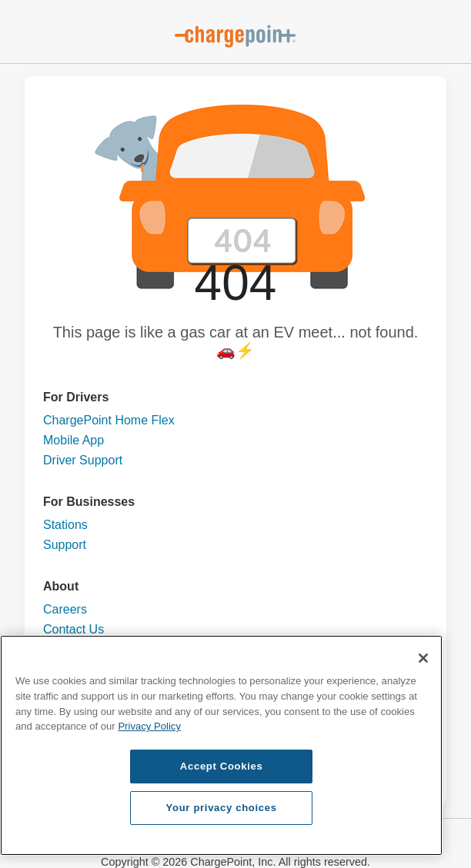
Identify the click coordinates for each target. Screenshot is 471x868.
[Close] (423, 658)
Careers (65, 609)
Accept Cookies (222, 766)
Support (65, 545)
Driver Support (83, 460)
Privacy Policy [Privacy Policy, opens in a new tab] (149, 726)
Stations (65, 525)
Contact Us (73, 629)
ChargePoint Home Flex (109, 420)
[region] (221, 745)
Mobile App (73, 440)
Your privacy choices (222, 808)
